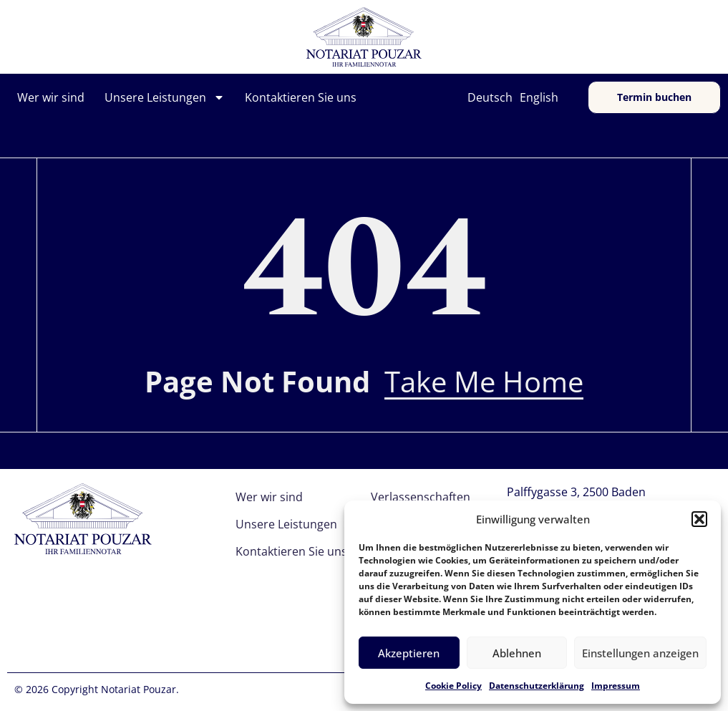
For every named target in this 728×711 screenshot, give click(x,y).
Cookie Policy (453, 686)
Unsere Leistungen (165, 97)
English (539, 97)
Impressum (616, 686)
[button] (699, 519)
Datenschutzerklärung (537, 686)
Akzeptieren (409, 653)
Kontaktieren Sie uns (301, 97)
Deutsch (490, 97)
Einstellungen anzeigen (640, 653)
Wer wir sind (51, 97)
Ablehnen (517, 653)
